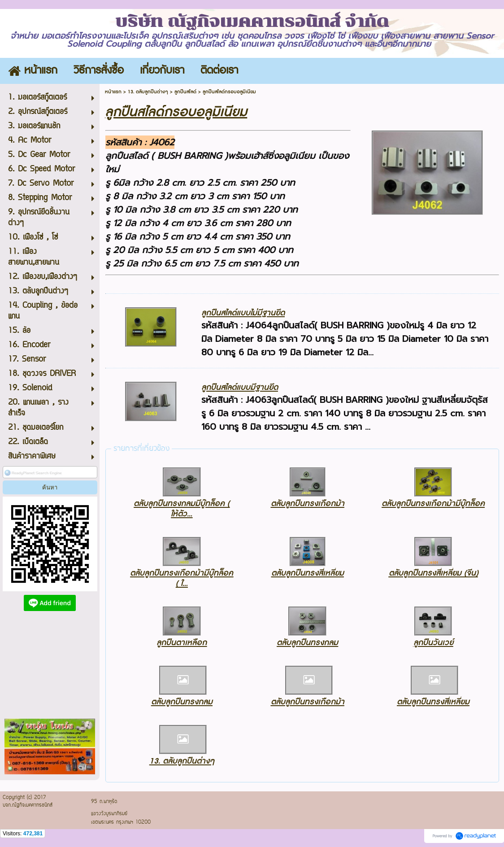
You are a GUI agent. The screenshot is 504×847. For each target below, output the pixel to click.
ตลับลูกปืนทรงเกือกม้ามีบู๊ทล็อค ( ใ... (182, 578)
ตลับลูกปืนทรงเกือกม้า (308, 504)
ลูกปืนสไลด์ (185, 92)
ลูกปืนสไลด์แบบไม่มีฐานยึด (243, 313)
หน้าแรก (113, 92)
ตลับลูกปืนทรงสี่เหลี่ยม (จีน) (433, 573)
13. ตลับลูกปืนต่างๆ (148, 92)
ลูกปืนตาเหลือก (182, 643)
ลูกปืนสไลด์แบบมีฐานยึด (240, 387)
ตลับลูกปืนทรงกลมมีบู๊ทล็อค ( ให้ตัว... (182, 509)
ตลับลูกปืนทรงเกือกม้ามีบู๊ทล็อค (433, 504)
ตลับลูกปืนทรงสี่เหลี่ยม (308, 573)
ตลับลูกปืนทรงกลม (307, 643)
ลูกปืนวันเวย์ (433, 643)
